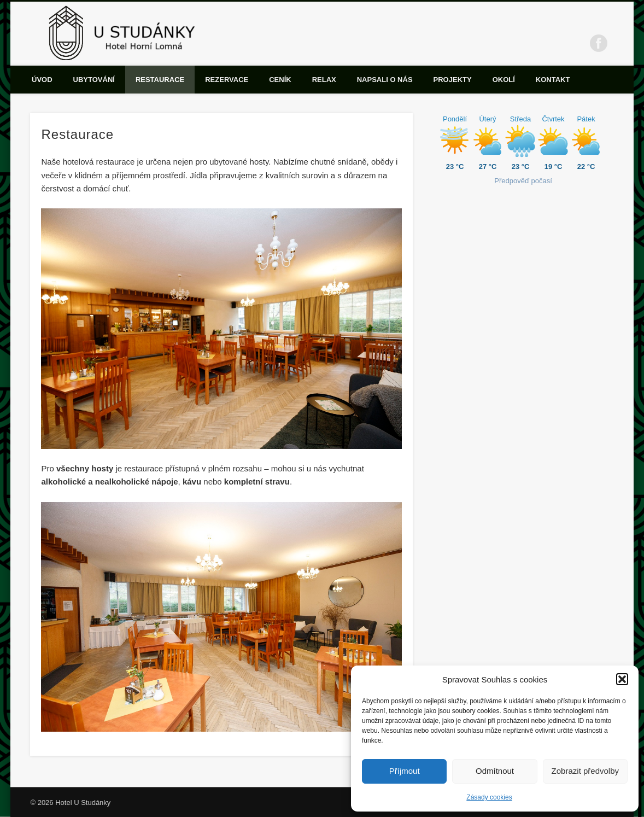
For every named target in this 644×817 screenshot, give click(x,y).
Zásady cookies (489, 797)
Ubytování (94, 80)
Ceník (280, 80)
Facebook (599, 43)
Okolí (504, 80)
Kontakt (553, 80)
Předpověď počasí (523, 181)
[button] (622, 679)
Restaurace (160, 80)
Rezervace (227, 80)
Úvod (42, 80)
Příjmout (405, 771)
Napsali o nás (385, 80)
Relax (324, 80)
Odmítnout (495, 771)
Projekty (453, 80)
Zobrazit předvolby (585, 771)
